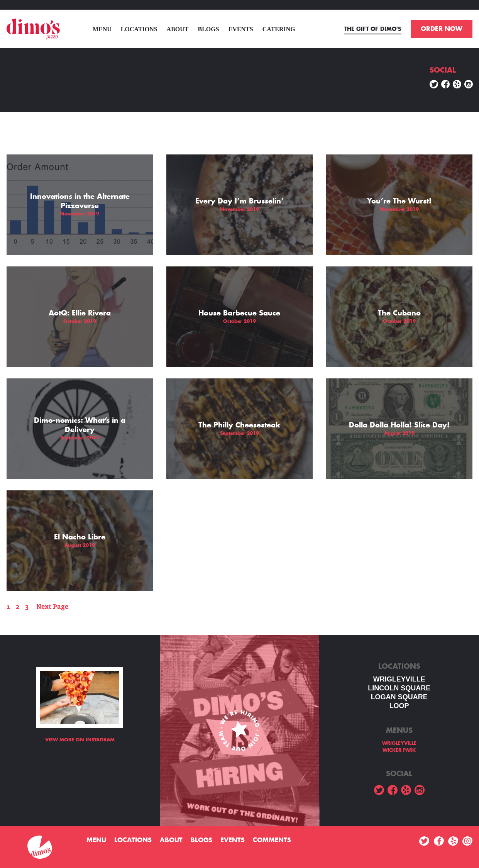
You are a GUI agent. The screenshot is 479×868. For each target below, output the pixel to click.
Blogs (209, 29)
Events (241, 29)
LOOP (399, 706)
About (178, 29)
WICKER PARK (399, 750)
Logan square (399, 697)
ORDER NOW (442, 29)
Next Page (52, 607)
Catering (279, 29)
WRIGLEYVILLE (399, 679)
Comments (272, 840)
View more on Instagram (80, 740)
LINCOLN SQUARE (399, 688)
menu (102, 29)
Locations (139, 29)
